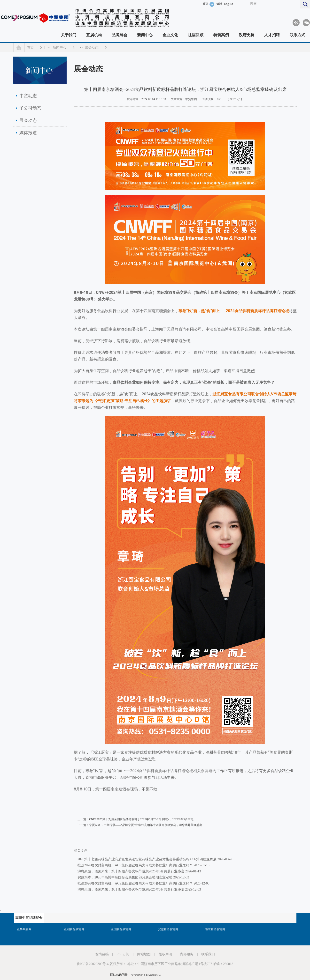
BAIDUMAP (154, 975)
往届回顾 (196, 35)
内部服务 (187, 954)
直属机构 (94, 35)
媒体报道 (28, 133)
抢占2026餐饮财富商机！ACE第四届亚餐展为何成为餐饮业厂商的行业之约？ (135, 865)
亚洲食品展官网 (74, 929)
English (229, 4)
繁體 (219, 4)
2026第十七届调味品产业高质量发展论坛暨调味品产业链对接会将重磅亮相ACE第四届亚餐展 (147, 859)
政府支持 (247, 35)
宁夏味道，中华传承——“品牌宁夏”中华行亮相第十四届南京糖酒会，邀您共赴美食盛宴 (146, 825)
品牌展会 (119, 35)
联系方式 (297, 35)
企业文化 (170, 35)
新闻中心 (145, 35)
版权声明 (165, 954)
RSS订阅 (123, 954)
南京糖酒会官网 (215, 929)
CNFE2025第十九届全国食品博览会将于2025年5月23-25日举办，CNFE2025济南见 (141, 819)
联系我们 (208, 954)
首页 (205, 4)
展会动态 (92, 48)
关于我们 (69, 35)
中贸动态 (28, 96)
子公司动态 (30, 108)
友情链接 (102, 954)
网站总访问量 (119, 975)
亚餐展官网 (24, 929)
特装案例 (221, 35)
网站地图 (144, 954)
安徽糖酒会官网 (168, 929)
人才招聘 (272, 35)
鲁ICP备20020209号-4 (93, 964)
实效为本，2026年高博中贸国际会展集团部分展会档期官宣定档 (125, 877)
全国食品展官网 (121, 929)
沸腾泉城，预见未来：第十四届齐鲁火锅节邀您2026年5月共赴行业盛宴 (131, 871)
